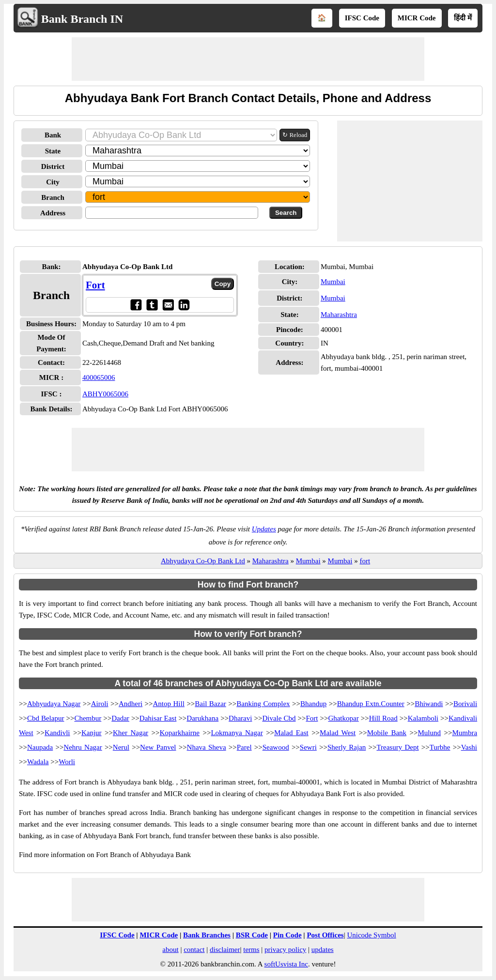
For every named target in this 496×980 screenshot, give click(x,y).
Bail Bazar (210, 704)
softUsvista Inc (286, 964)
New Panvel (158, 747)
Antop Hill (169, 704)
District (53, 166)
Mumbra (465, 733)
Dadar (120, 718)
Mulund (430, 733)
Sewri (308, 747)
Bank (53, 135)
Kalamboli (423, 718)
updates (323, 950)
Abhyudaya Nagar (54, 704)
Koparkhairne (180, 733)
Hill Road (383, 718)
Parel (244, 747)
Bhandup (313, 704)
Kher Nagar (131, 733)
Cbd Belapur (46, 718)
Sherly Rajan (347, 747)
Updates (264, 529)
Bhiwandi (429, 704)
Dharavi (240, 718)
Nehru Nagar (83, 747)
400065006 (99, 377)
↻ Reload (295, 135)
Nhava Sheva (207, 747)
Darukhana (202, 718)
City (53, 182)
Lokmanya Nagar (237, 733)
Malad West (338, 733)
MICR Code (417, 18)
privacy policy (285, 950)
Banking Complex (263, 704)
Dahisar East (158, 718)
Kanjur (92, 733)
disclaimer (225, 950)
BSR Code (252, 935)
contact (194, 950)
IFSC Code (362, 18)
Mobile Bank (387, 733)
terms (251, 950)
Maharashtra (339, 315)
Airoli (100, 704)
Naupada (40, 747)
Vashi (469, 747)
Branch (53, 197)
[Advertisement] (248, 59)
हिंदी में (463, 18)
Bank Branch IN (82, 19)
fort (365, 561)
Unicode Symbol (371, 935)
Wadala (38, 762)
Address (53, 213)
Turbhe (440, 747)
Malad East (291, 733)
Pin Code (287, 935)
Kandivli (57, 733)
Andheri (131, 704)
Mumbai (333, 282)
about (170, 950)
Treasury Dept (397, 747)
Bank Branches (207, 935)
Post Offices (325, 935)
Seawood (276, 747)
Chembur (88, 718)
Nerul (121, 747)
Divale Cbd (279, 718)
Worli (67, 762)
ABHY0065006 (105, 394)
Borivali (465, 704)
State (53, 151)
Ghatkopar (343, 718)
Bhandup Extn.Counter (371, 704)
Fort (95, 285)
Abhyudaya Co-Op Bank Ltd (203, 561)
